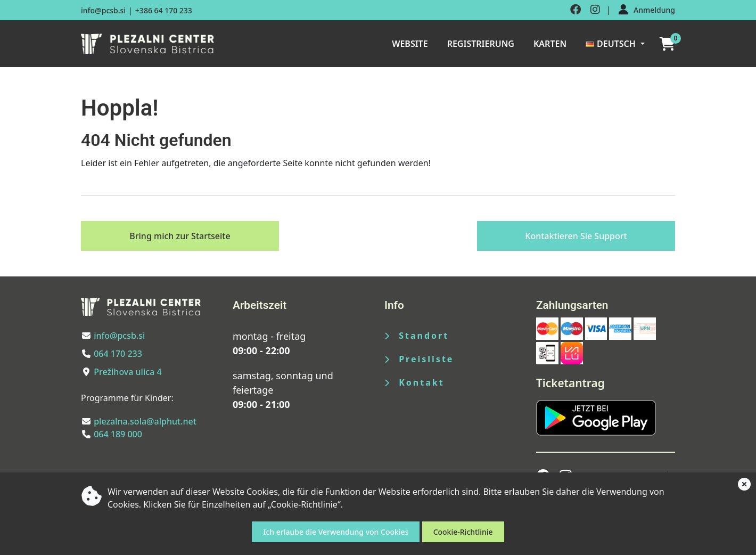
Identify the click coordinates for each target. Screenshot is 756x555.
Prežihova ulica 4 (128, 372)
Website (410, 44)
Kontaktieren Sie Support (576, 236)
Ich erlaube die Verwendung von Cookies (336, 532)
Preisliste (419, 359)
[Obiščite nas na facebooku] (576, 10)
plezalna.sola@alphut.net (145, 421)
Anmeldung (654, 10)
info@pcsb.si (103, 10)
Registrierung (481, 44)
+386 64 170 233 (164, 10)
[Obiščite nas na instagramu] (595, 10)
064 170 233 (118, 354)
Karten (550, 44)
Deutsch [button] (611, 44)
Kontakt (414, 382)
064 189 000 (118, 434)
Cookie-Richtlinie (463, 532)
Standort (417, 336)
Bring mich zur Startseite (180, 236)
